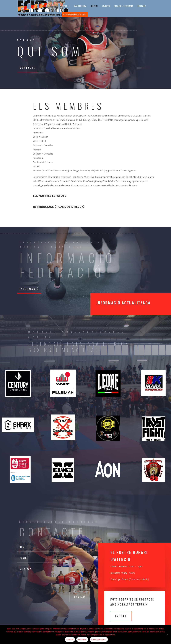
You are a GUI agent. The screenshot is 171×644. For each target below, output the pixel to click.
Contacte (28, 68)
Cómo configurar (99, 640)
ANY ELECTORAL (80, 6)
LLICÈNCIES (141, 6)
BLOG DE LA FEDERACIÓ (123, 6)
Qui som (94, 6)
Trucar (121, 616)
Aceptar (70, 640)
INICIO (64, 6)
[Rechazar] (167, 634)
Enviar (80, 597)
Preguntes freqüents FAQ (75, 14)
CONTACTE (106, 6)
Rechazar (82, 640)
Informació (29, 289)
